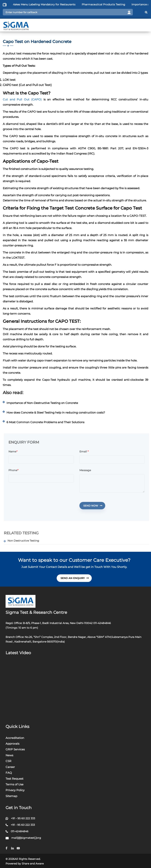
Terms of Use (14, 784)
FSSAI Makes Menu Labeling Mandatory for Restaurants (47, 4)
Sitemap (11, 796)
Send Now (94, 506)
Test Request (14, 779)
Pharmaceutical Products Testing (111, 4)
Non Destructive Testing (25, 541)
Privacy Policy (15, 790)
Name (14, 452)
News (9, 755)
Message (87, 470)
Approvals (12, 744)
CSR (8, 761)
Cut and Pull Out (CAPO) (22, 99)
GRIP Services (15, 749)
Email (86, 452)
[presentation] (38, 504)
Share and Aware (33, 864)
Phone (15, 470)
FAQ (9, 773)
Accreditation (15, 738)
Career (10, 767)
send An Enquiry (75, 578)
